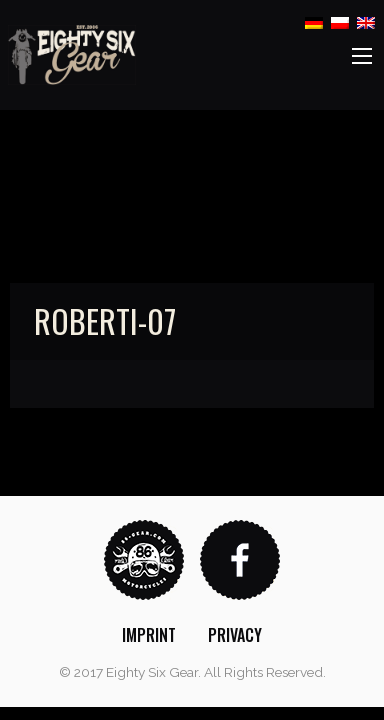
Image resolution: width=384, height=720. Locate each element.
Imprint (149, 635)
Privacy (235, 635)
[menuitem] (149, 635)
